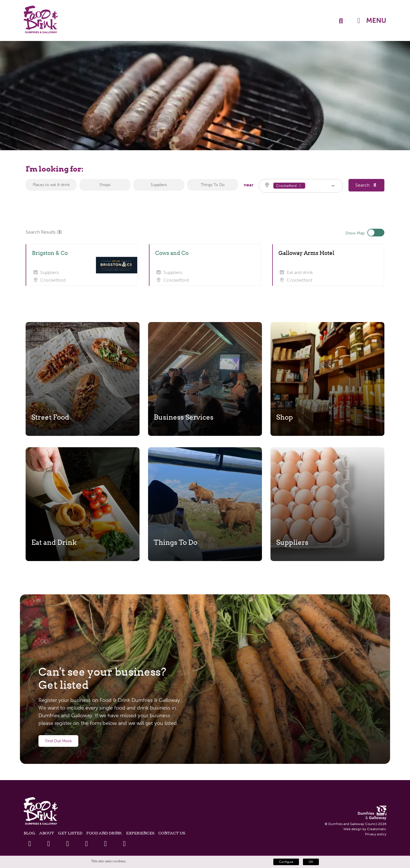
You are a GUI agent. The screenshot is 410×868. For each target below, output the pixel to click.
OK (311, 862)
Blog (29, 833)
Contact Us (172, 833)
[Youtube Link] (86, 844)
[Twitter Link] (49, 844)
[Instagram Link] (105, 844)
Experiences (140, 833)
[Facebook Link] (30, 844)
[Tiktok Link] (124, 844)
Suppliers (159, 185)
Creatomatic (377, 829)
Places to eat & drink (51, 185)
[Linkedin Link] (68, 844)
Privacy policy (376, 834)
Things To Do (213, 185)
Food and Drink (104, 833)
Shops (105, 185)
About (47, 833)
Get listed (70, 833)
